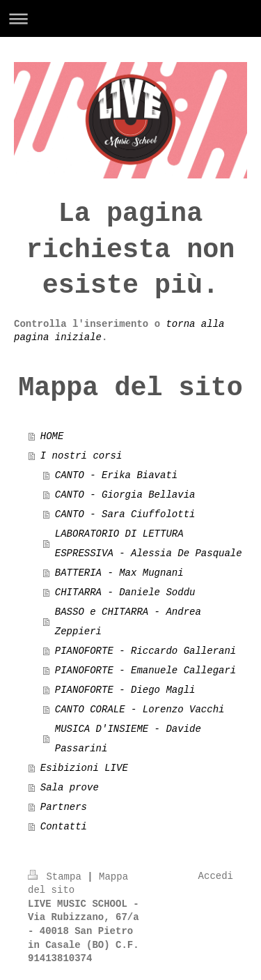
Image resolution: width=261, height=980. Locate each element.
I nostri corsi (81, 456)
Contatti (64, 827)
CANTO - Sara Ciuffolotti (125, 514)
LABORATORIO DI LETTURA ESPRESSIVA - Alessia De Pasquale (149, 544)
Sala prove (70, 788)
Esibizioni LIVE (84, 768)
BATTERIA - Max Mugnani (119, 573)
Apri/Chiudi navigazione (130, 18)
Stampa (57, 877)
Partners (64, 807)
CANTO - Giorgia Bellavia (125, 495)
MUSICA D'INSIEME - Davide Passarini (128, 739)
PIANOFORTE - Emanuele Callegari (145, 671)
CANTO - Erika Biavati (116, 475)
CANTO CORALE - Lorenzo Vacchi (140, 710)
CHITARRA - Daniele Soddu (125, 592)
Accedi (216, 876)
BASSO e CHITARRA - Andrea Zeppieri (128, 622)
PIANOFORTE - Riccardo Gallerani (145, 651)
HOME (52, 436)
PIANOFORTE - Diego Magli (125, 690)
